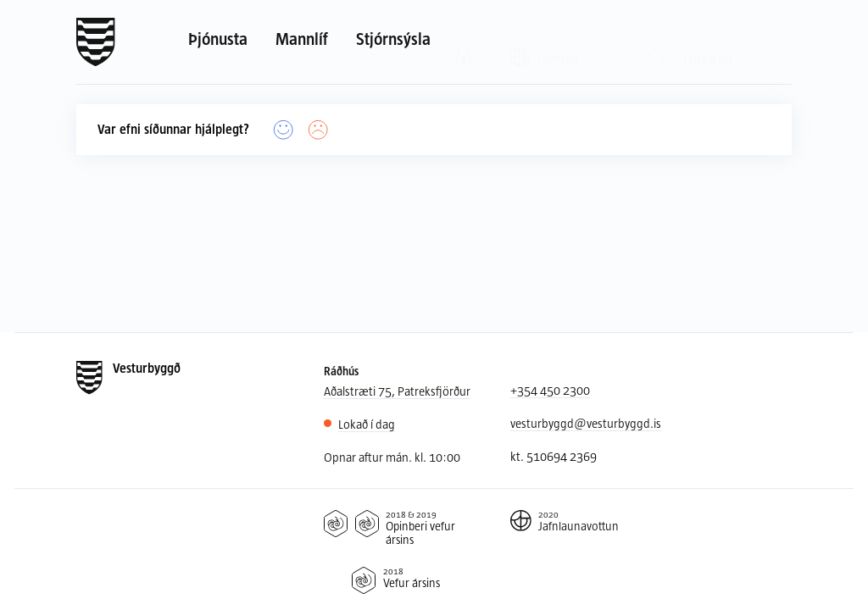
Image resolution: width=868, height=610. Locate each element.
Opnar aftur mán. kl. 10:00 (392, 457)
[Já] (284, 130)
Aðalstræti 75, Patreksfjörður (397, 391)
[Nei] (318, 130)
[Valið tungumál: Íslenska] (554, 41)
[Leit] (658, 42)
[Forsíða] (96, 42)
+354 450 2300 (550, 390)
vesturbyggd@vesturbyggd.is (586, 423)
